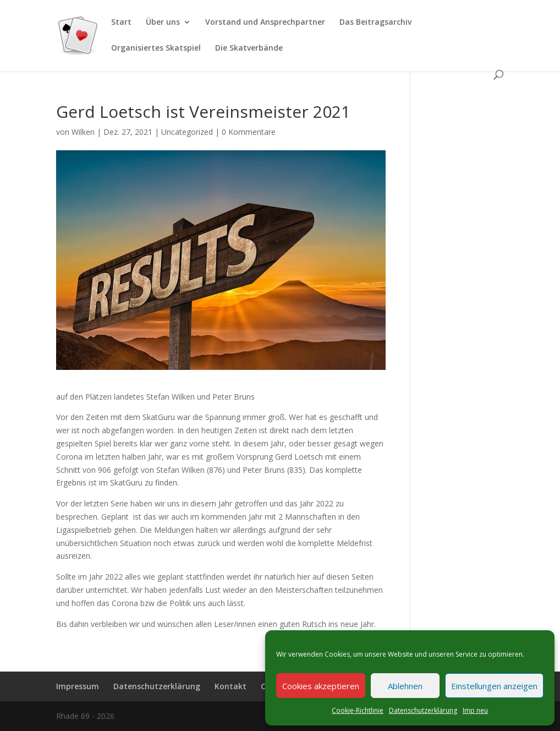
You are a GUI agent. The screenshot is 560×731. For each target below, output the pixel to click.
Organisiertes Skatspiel (156, 48)
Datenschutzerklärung (423, 710)
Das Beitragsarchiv (375, 23)
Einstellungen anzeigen (494, 686)
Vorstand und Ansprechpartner (265, 23)
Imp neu (475, 710)
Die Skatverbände (249, 48)
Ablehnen (405, 686)
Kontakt (230, 686)
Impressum (78, 686)
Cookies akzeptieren (321, 686)
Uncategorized (187, 132)
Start (121, 23)
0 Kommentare (249, 132)
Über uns (163, 23)
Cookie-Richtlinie (358, 710)
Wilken (83, 132)
